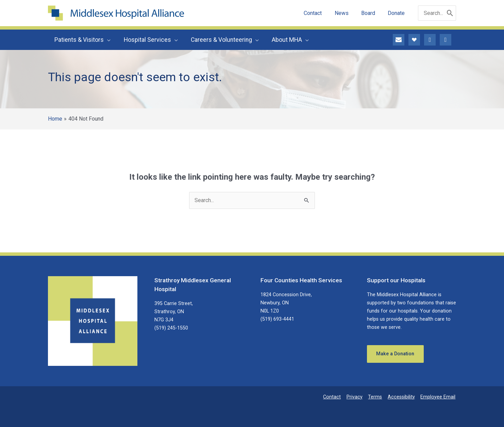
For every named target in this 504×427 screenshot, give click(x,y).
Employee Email (439, 397)
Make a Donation (396, 354)
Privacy (357, 397)
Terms (377, 397)
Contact (336, 397)
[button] (107, 40)
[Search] (450, 13)
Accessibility (403, 397)
